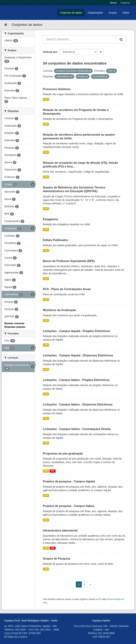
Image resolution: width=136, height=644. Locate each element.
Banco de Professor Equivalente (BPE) (69, 261)
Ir (101, 52)
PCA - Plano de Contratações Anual (67, 289)
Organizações (95, 13)
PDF (53, 471)
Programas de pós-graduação (63, 454)
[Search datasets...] (80, 39)
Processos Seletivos (57, 89)
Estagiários (50, 219)
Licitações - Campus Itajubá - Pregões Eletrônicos (77, 331)
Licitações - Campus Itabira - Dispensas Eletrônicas (78, 404)
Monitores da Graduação (59, 310)
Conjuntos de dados (71, 13)
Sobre (126, 13)
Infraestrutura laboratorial (60, 531)
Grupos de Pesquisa (57, 559)
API (99, 599)
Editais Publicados (55, 240)
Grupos (113, 13)
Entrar (114, 3)
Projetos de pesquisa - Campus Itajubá (69, 481)
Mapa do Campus (18, 637)
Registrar (125, 3)
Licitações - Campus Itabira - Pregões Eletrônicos (76, 380)
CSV (46, 99)
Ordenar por (50, 52)
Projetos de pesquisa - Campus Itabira (69, 506)
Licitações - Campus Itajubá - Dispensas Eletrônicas (78, 355)
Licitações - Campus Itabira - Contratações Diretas (77, 429)
